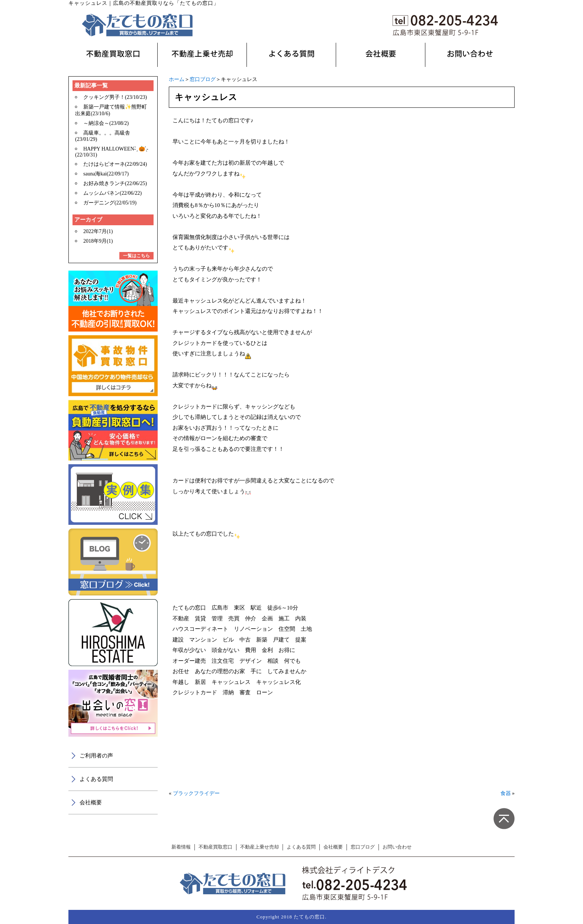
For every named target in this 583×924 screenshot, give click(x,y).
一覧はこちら (136, 256)
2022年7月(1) (98, 231)
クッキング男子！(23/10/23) (115, 97)
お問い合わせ (397, 847)
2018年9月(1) (98, 241)
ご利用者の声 (96, 756)
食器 (506, 793)
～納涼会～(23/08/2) (106, 123)
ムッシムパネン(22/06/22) (112, 193)
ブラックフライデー (196, 793)
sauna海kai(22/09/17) (106, 174)
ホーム (177, 79)
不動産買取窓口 (215, 847)
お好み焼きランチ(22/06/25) (115, 183)
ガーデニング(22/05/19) (110, 203)
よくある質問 (96, 779)
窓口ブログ (203, 79)
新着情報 (181, 847)
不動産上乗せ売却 (260, 847)
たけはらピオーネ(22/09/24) (115, 164)
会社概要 (91, 802)
